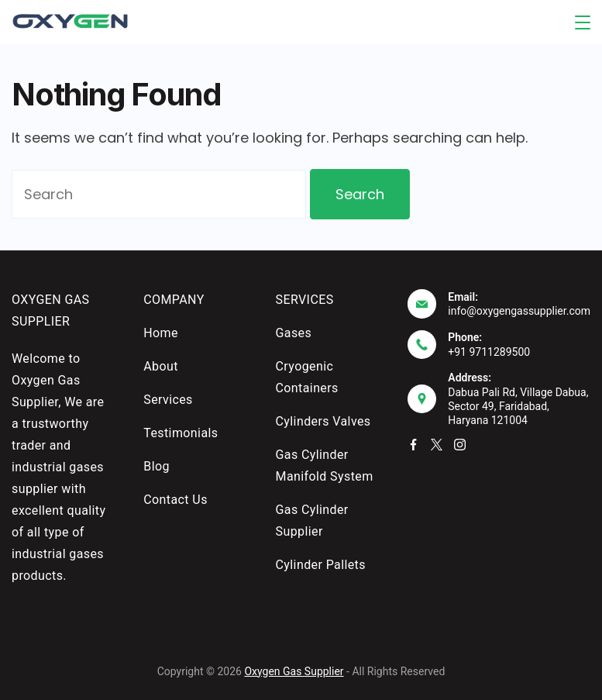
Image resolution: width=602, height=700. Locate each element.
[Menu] (583, 22)
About (161, 366)
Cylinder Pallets (321, 565)
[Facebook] (413, 445)
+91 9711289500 (489, 352)
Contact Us (175, 500)
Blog (157, 466)
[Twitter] (437, 445)
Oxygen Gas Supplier (294, 671)
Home (161, 333)
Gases (294, 333)
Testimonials (181, 433)
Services (168, 400)
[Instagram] (460, 445)
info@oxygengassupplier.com (519, 311)
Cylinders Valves (323, 421)
